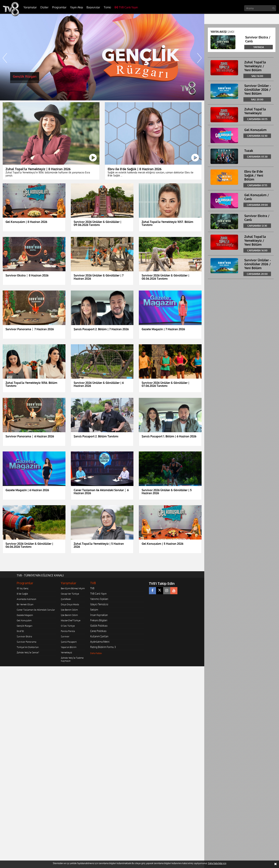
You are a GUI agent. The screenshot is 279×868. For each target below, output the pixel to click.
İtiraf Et (20, 631)
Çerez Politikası (98, 631)
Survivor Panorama (27, 642)
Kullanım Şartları (99, 636)
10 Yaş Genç (23, 588)
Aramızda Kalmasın (26, 599)
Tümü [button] (107, 7)
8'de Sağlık (22, 594)
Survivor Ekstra (24, 636)
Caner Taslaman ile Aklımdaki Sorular (36, 610)
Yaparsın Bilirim (69, 647)
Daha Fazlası (96, 653)
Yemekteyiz (66, 652)
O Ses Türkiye (68, 626)
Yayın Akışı (77, 7)
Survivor (65, 636)
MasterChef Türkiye (71, 620)
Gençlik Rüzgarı (24, 626)
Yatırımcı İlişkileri (99, 599)
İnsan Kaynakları (99, 615)
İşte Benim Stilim (69, 610)
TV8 (92, 588)
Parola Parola (68, 631)
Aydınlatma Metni (100, 642)
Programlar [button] (59, 7)
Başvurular (93, 7)
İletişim (94, 610)
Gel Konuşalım (24, 620)
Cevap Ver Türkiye (70, 594)
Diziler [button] (44, 7)
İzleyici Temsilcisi (99, 604)
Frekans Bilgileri (99, 620)
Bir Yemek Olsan (25, 604)
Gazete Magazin (25, 615)
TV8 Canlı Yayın (126, 7)
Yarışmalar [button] (30, 7)
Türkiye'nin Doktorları (28, 647)
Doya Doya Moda (70, 604)
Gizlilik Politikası (99, 626)
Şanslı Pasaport (69, 642)
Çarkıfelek (66, 599)
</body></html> (0, 669)
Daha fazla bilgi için (217, 863)
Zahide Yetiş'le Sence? (28, 652)
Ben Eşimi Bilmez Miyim (73, 588)
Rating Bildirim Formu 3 (103, 647)
